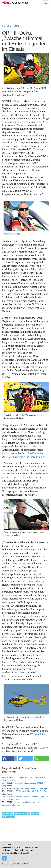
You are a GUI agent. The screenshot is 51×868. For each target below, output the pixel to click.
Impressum (28, 850)
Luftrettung (26, 813)
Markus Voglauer (8, 817)
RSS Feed (6, 845)
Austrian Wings (15, 3)
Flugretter (35, 813)
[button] (10, 759)
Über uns (18, 850)
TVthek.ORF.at (38, 734)
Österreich (6, 26)
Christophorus (8, 813)
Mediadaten (7, 850)
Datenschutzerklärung (11, 853)
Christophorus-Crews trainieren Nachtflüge (29, 788)
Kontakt (26, 853)
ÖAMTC (17, 813)
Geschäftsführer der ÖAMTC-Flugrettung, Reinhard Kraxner (23, 455)
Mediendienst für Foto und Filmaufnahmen (20, 847)
